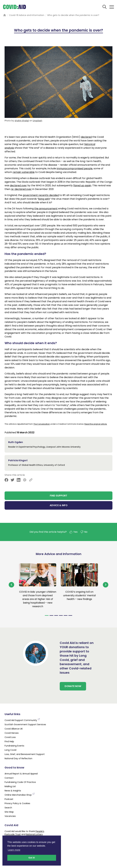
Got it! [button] (32, 858)
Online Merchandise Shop (20, 795)
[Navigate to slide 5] (66, 615)
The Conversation (42, 424)
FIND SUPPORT (58, 496)
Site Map (9, 812)
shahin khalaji (22, 121)
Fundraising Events (14, 746)
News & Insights (13, 791)
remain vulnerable (24, 172)
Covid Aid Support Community (22, 720)
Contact (9, 778)
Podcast (9, 799)
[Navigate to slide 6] (70, 615)
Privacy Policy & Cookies (17, 803)
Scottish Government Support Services (25, 724)
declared (86, 137)
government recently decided (41, 195)
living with (44, 199)
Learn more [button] (14, 850)
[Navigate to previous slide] (11, 585)
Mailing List (10, 786)
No (84, 532)
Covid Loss (10, 737)
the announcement (46, 209)
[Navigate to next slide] (106, 585)
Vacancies (10, 816)
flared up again (82, 185)
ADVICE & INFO (59, 505)
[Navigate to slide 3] (56, 615)
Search (8, 808)
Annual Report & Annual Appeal (21, 774)
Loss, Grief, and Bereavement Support (25, 754)
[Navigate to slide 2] (51, 615)
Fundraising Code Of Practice (20, 782)
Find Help (9, 741)
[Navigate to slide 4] (61, 615)
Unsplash (37, 121)
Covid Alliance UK (14, 729)
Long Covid (10, 750)
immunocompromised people (75, 168)
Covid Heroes (12, 733)
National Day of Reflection (18, 758)
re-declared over (21, 189)
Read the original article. (96, 424)
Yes (73, 532)
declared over (18, 185)
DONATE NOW (73, 686)
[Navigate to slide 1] (47, 615)
